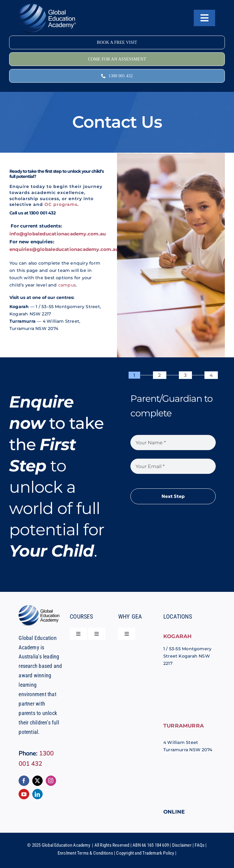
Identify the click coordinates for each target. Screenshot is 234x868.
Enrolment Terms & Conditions (85, 853)
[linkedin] (37, 794)
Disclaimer (182, 845)
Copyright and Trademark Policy (145, 853)
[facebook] (24, 781)
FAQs (200, 845)
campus (67, 285)
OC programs (61, 204)
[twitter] (37, 781)
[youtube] (24, 794)
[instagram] (51, 781)
